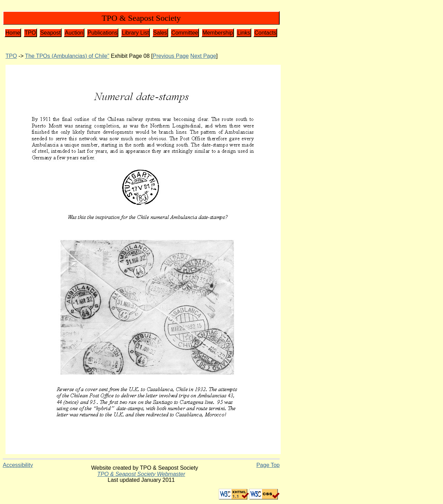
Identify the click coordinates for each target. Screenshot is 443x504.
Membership (218, 33)
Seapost (50, 33)
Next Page (203, 56)
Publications (102, 33)
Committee (185, 33)
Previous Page (171, 56)
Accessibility (18, 465)
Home (13, 33)
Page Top (268, 465)
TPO (30, 33)
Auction (74, 33)
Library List (135, 33)
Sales (160, 33)
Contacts (265, 33)
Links (243, 33)
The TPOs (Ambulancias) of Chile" (67, 56)
